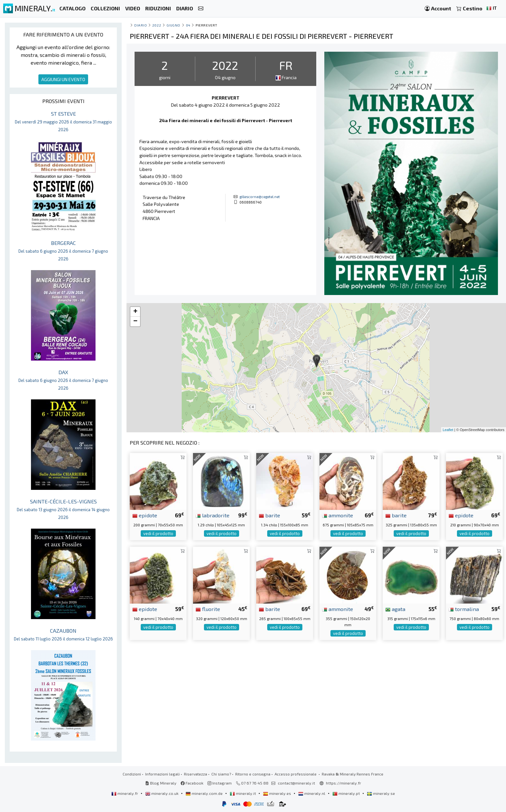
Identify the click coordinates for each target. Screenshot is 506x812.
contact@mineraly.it (296, 783)
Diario (141, 25)
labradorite (213, 515)
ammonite (338, 515)
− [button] (135, 322)
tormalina (464, 609)
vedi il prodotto (158, 533)
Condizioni (132, 774)
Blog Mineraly (161, 783)
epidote (145, 515)
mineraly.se (381, 793)
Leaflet (448, 430)
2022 (157, 25)
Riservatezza (196, 774)
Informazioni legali (162, 774)
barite (269, 515)
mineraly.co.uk (162, 793)
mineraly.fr (125, 793)
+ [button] (135, 312)
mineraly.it (243, 793)
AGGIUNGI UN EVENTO (63, 79)
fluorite (208, 609)
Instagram (220, 783)
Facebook (192, 783)
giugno (173, 25)
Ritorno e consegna (253, 774)
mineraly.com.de (205, 793)
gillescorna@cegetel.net (260, 196)
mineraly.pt (347, 793)
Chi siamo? (221, 774)
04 (188, 25)
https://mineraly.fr (344, 783)
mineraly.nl (312, 793)
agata (395, 609)
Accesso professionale (296, 774)
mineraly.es (278, 793)
